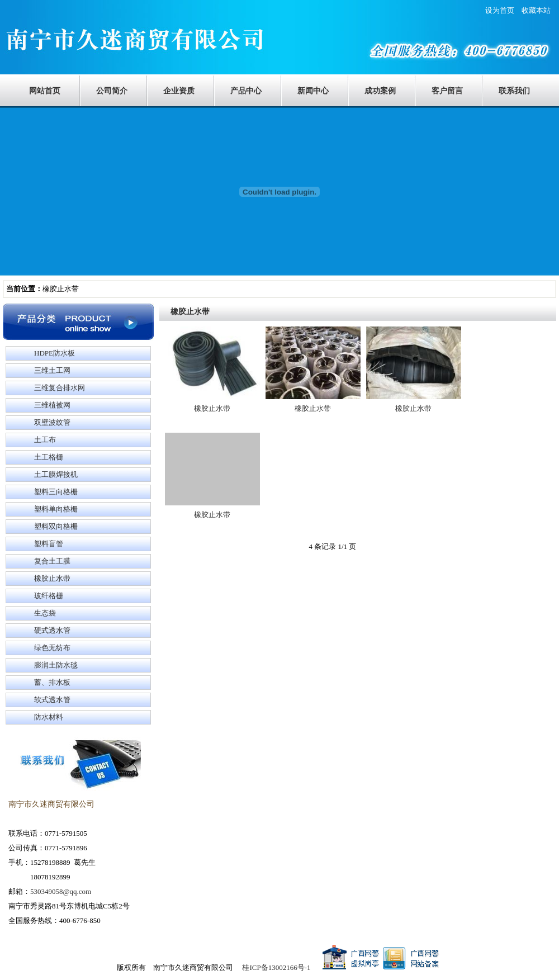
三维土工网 (52, 370)
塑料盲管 (49, 544)
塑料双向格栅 (56, 526)
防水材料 (49, 717)
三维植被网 (52, 405)
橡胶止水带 (52, 578)
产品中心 (246, 91)
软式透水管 (52, 700)
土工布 (45, 440)
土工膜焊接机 (56, 474)
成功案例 (380, 91)
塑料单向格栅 (56, 509)
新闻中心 (313, 91)
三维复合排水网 (60, 388)
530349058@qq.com (61, 891)
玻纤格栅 (49, 596)
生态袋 (45, 613)
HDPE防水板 (55, 353)
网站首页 (45, 91)
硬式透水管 (52, 630)
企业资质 (179, 91)
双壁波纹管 (52, 422)
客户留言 (447, 91)
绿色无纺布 (52, 648)
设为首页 (503, 10)
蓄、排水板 (52, 682)
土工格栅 (49, 457)
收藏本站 (536, 10)
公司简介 (112, 91)
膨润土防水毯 (56, 665)
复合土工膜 (52, 561)
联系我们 (514, 91)
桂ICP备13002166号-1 (276, 967)
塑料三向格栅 (56, 492)
